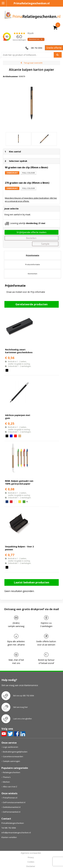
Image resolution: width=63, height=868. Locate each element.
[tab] (33, 255)
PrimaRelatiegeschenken (13, 823)
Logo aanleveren (11, 747)
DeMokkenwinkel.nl (12, 807)
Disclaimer (31, 866)
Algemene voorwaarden (31, 853)
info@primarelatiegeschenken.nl (16, 833)
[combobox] (29, 55)
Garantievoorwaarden (13, 756)
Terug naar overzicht (33, 63)
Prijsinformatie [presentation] (33, 255)
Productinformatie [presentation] (33, 264)
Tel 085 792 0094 (9, 828)
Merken (6, 782)
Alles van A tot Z (10, 787)
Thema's (7, 777)
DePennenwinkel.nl (12, 812)
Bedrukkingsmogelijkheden (15, 752)
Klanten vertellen (9, 837)
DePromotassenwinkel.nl (14, 802)
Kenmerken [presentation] (33, 274)
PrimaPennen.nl (10, 798)
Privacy (31, 858)
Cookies (31, 862)
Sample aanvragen (11, 761)
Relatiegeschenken (12, 772)
